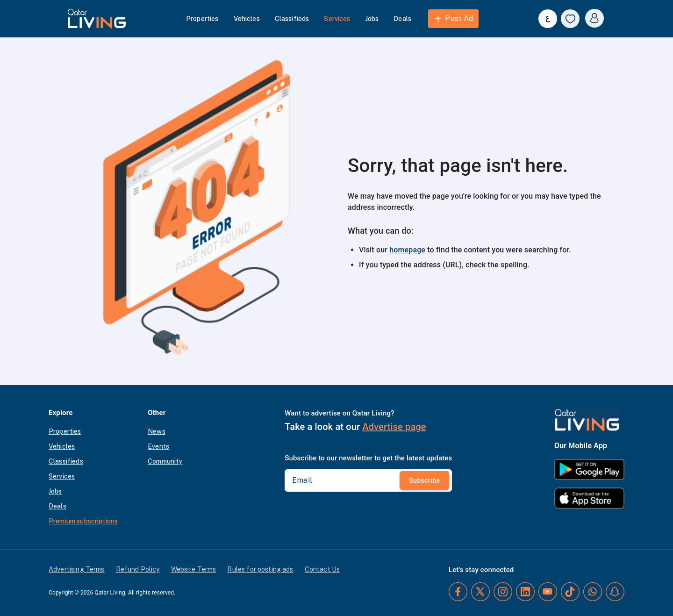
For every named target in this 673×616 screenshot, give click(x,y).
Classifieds (292, 19)
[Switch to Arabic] (548, 19)
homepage (407, 250)
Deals (402, 19)
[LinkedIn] (525, 592)
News (157, 431)
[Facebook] (458, 592)
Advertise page (394, 427)
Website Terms (194, 569)
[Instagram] (503, 592)
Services (337, 19)
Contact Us (322, 569)
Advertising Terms (77, 569)
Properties (202, 19)
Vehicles (247, 19)
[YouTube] (548, 592)
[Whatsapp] (593, 592)
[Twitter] (480, 592)
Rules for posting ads (260, 569)
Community (165, 461)
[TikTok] (570, 592)
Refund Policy (138, 569)
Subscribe (424, 480)
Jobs (372, 19)
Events (158, 446)
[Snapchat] (615, 592)
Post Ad (453, 19)
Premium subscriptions (83, 521)
